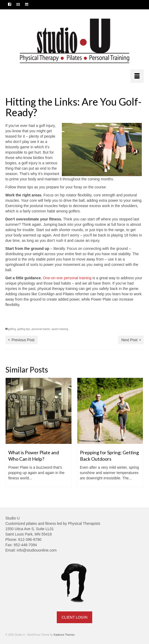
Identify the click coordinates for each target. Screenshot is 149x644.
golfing (12, 329)
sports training (60, 329)
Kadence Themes (64, 635)
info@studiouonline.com (37, 550)
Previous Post (23, 340)
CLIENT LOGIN (74, 617)
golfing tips (24, 329)
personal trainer (41, 329)
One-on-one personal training (67, 278)
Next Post (129, 340)
